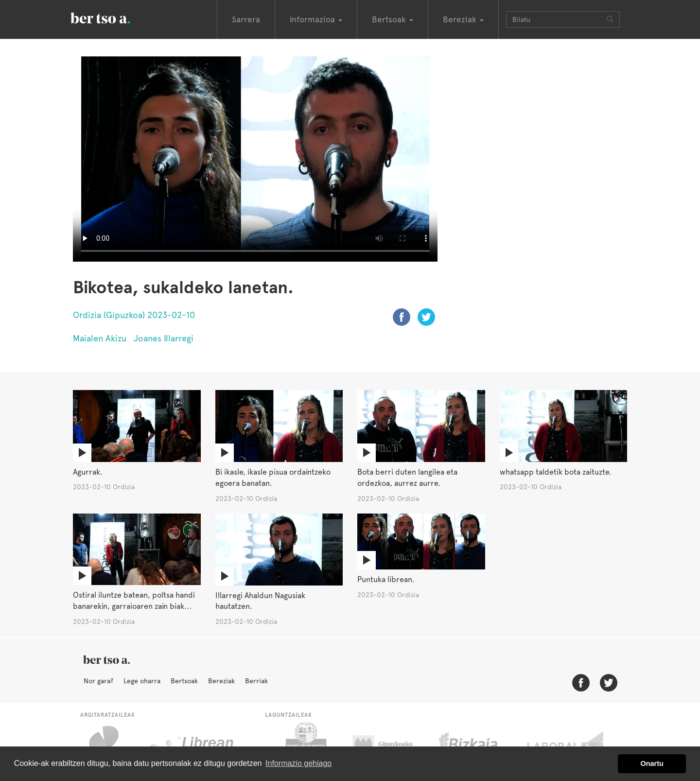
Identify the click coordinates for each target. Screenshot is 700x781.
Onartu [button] (652, 763)
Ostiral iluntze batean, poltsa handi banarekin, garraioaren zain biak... (134, 601)
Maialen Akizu (100, 338)
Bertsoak (184, 681)
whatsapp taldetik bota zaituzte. (556, 472)
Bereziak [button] (463, 19)
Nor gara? (98, 681)
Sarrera (246, 19)
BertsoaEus (114, 17)
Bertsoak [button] (393, 19)
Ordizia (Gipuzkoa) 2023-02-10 (134, 315)
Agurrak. (88, 472)
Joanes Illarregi (164, 338)
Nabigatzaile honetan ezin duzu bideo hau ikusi (255, 159)
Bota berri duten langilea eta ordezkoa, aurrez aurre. (407, 478)
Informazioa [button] (316, 19)
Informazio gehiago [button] (298, 763)
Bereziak (221, 681)
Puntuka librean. (386, 579)
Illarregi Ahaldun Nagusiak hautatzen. (260, 601)
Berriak (256, 681)
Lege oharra (142, 681)
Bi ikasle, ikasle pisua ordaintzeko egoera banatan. (273, 478)
